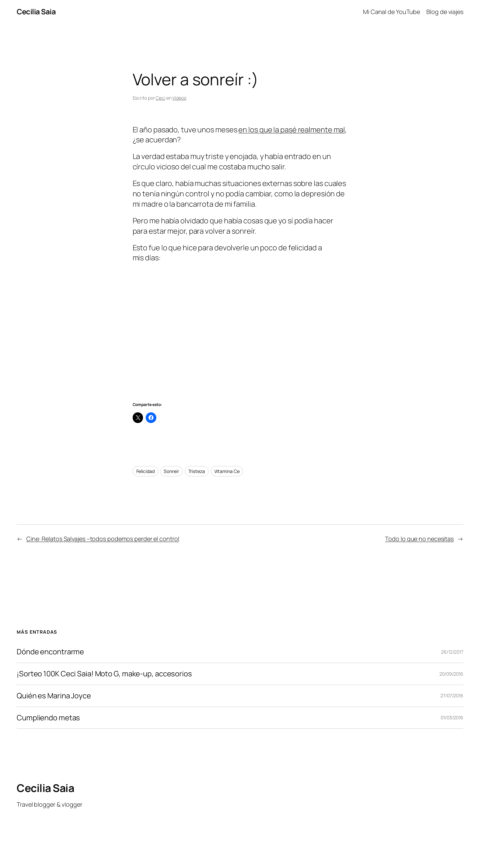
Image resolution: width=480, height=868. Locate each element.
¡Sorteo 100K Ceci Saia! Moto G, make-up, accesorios (104, 674)
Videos (179, 98)
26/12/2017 (452, 652)
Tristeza (197, 471)
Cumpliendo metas (48, 718)
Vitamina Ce (227, 471)
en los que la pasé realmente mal (292, 130)
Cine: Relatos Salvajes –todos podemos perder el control (103, 539)
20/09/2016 (451, 674)
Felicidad (145, 471)
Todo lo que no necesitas (419, 539)
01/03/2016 (452, 717)
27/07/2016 (452, 695)
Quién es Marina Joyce (54, 696)
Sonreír (171, 471)
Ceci (160, 98)
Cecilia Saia (36, 12)
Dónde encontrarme (50, 652)
